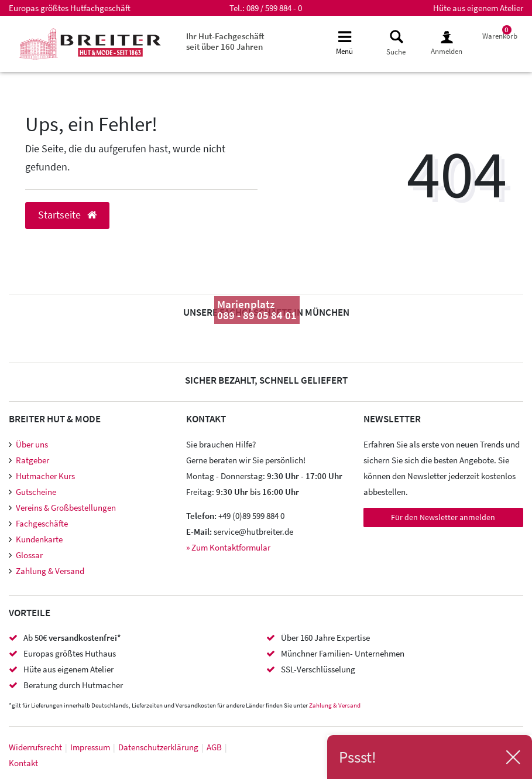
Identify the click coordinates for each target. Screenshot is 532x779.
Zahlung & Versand (50, 571)
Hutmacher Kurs (45, 476)
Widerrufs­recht (35, 747)
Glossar (29, 555)
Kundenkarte (39, 539)
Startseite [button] (67, 215)
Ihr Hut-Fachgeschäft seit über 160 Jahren (225, 41)
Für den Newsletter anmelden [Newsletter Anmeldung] (443, 517)
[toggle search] (395, 43)
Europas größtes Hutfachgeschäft (70, 8)
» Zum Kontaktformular (228, 547)
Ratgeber (32, 460)
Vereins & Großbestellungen (66, 508)
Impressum (90, 747)
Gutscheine (36, 492)
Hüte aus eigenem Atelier (478, 8)
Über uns (32, 444)
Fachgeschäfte (42, 523)
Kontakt (23, 763)
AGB (214, 747)
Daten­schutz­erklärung (158, 747)
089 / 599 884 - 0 (274, 8)
